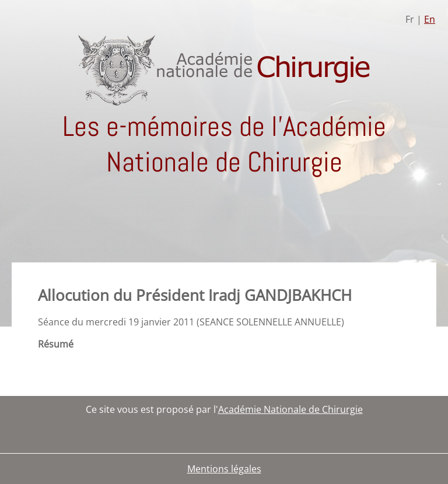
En (430, 19)
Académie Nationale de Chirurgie (290, 409)
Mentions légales (224, 469)
